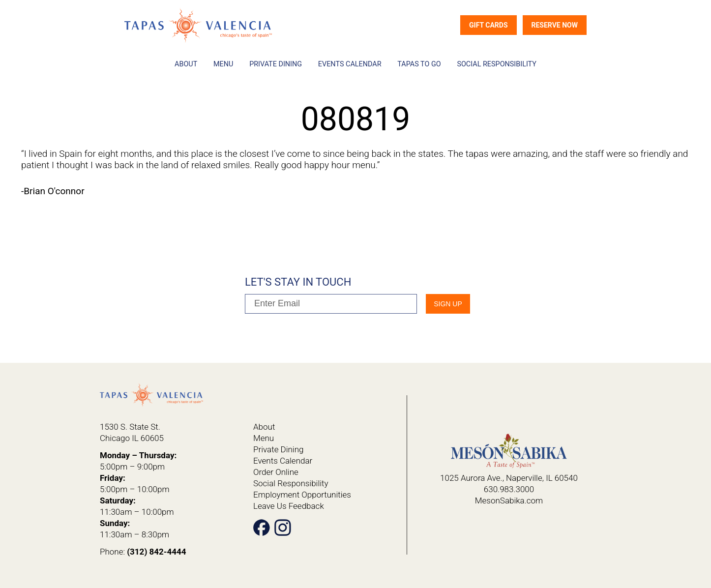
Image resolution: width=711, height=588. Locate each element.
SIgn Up (448, 304)
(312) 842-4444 (156, 552)
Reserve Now (555, 25)
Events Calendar (350, 64)
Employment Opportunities (302, 495)
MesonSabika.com (509, 500)
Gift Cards (489, 25)
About (186, 64)
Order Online (276, 472)
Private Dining (276, 64)
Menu (223, 64)
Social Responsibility (497, 64)
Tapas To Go (419, 64)
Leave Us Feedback (289, 506)
